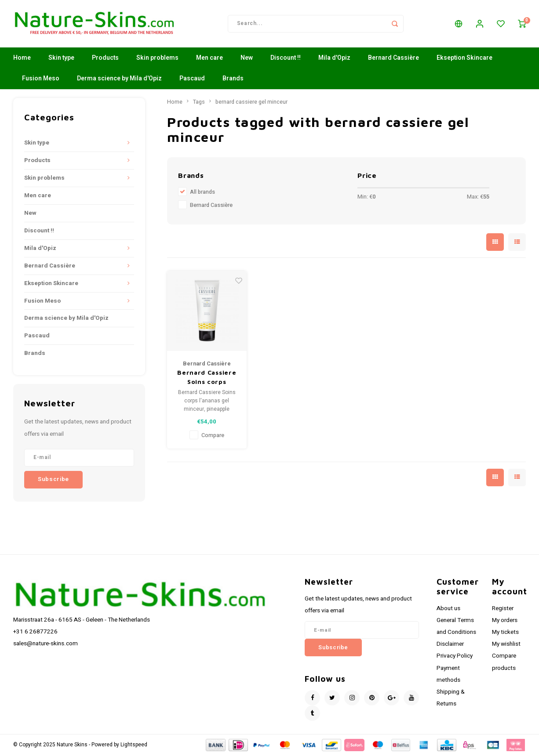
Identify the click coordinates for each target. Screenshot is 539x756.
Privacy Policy (455, 657)
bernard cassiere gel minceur (251, 103)
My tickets (505, 633)
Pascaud (192, 80)
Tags (199, 103)
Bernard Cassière (393, 59)
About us (448, 609)
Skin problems (157, 59)
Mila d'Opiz (334, 59)
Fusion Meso (41, 80)
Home (22, 59)
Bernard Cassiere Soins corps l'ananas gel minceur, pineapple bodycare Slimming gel (207, 378)
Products (105, 59)
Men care (209, 59)
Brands (233, 80)
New (247, 59)
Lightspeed (134, 746)
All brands (202, 193)
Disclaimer (450, 645)
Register (503, 609)
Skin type (61, 59)
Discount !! (286, 59)
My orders (505, 621)
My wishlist (506, 645)
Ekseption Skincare (464, 59)
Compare (213, 436)
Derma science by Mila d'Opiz (119, 80)
